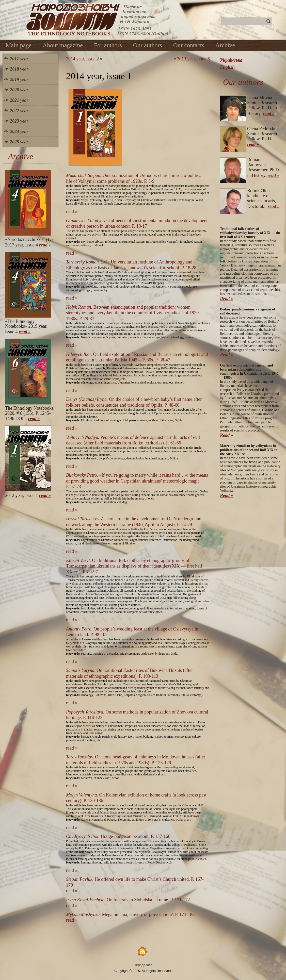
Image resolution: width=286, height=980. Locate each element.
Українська (231, 60)
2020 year (19, 90)
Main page (19, 45)
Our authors (148, 45)
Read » (227, 299)
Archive (225, 45)
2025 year (19, 142)
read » (45, 245)
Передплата (143, 965)
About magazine (63, 45)
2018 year (19, 69)
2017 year (19, 59)
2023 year (19, 121)
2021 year (19, 100)
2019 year (19, 79)
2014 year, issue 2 (82, 59)
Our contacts (189, 45)
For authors (108, 45)
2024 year (19, 131)
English (227, 67)
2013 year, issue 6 (193, 59)
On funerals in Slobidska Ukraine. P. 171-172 (128, 900)
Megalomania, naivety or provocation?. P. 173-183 (130, 915)
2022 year (19, 111)
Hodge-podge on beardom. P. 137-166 (118, 836)
